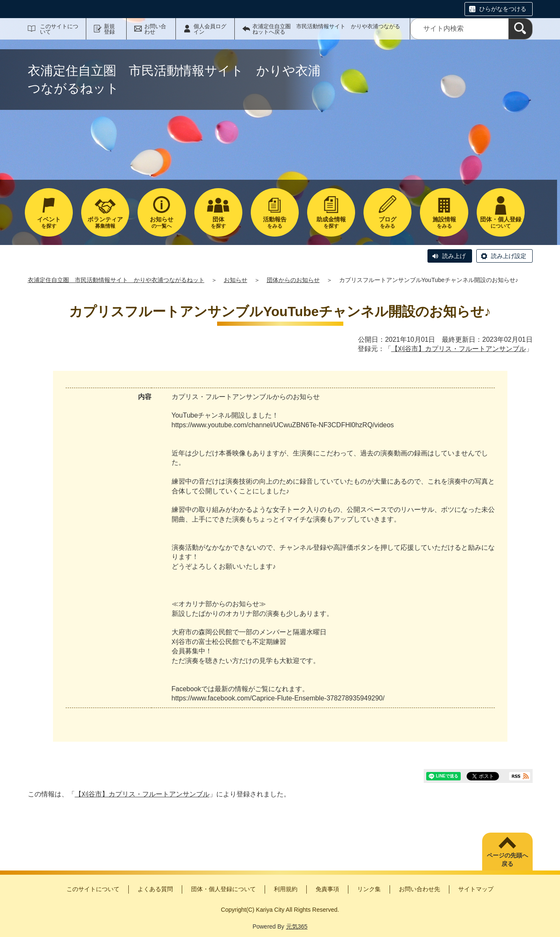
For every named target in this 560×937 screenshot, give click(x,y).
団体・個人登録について (223, 889)
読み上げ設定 (509, 256)
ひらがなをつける (503, 9)
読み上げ (454, 256)
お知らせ (236, 280)
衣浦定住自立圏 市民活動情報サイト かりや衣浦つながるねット (116, 280)
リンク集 (369, 889)
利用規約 (286, 889)
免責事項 (327, 889)
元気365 (297, 926)
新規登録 (109, 29)
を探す (49, 222)
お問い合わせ (155, 29)
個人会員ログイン (210, 29)
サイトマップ (476, 889)
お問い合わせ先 (419, 889)
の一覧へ (162, 222)
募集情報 (105, 222)
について (501, 222)
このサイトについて (59, 29)
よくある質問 (155, 889)
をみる (275, 222)
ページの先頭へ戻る (507, 860)
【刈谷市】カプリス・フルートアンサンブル (459, 349)
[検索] (520, 29)
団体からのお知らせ (293, 280)
